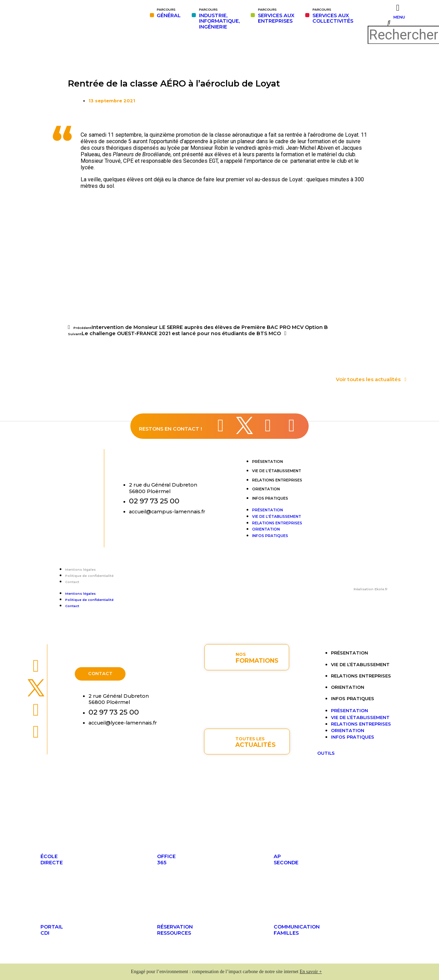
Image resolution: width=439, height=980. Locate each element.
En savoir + (311, 972)
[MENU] (398, 8)
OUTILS (326, 753)
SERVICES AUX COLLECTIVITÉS (333, 16)
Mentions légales (80, 569)
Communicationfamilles (297, 930)
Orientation (266, 489)
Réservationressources (175, 930)
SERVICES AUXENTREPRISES (276, 16)
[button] (389, 23)
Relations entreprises (277, 480)
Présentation (268, 462)
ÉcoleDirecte (52, 859)
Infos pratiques (270, 498)
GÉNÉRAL (169, 13)
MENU (399, 17)
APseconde (286, 859)
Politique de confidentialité (89, 576)
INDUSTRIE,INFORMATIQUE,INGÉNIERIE (219, 19)
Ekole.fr (381, 589)
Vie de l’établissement (277, 471)
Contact (72, 582)
